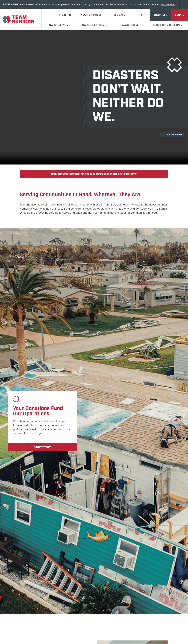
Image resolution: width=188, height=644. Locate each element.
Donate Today (42, 448)
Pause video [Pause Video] (172, 135)
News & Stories (91, 15)
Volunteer (160, 16)
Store (65, 15)
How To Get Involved (95, 26)
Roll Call (121, 15)
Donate (180, 16)
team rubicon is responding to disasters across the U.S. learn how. (94, 175)
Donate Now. (168, 5)
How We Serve (58, 26)
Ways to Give (131, 26)
